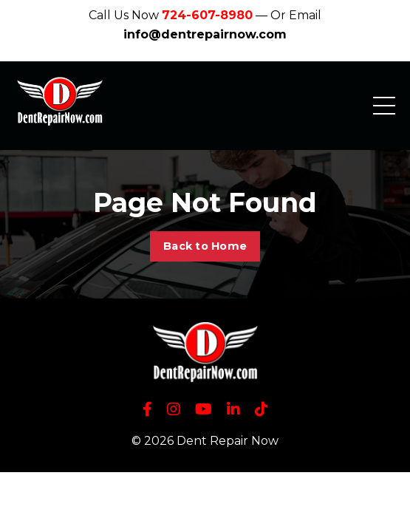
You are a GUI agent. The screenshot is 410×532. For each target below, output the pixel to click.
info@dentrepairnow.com (205, 34)
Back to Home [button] (205, 246)
